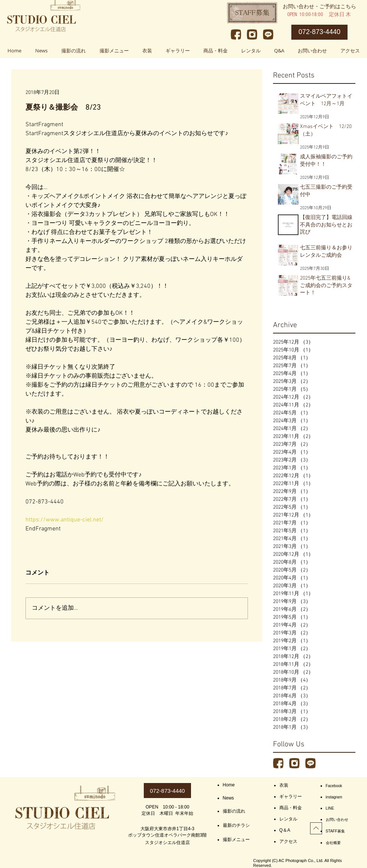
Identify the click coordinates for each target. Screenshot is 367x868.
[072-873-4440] (319, 32)
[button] (114, 51)
